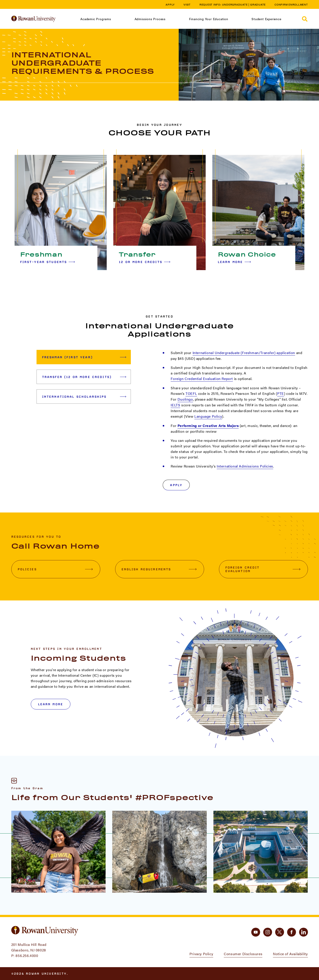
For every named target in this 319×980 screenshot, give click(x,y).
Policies (55, 569)
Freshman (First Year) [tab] (84, 357)
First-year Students (48, 262)
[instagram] (268, 932)
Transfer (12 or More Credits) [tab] (84, 377)
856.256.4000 (27, 956)
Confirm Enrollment (291, 4)
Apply (170, 4)
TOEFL (191, 393)
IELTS (175, 405)
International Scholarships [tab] (84, 397)
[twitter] (280, 932)
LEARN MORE (51, 704)
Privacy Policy (201, 954)
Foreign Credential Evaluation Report (202, 379)
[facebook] (292, 932)
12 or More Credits (145, 262)
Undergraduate (235, 4)
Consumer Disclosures (243, 954)
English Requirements (159, 569)
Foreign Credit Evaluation (263, 569)
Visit (187, 4)
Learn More (234, 262)
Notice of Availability (290, 954)
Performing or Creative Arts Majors (208, 426)
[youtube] (256, 932)
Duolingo (185, 399)
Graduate (258, 4)
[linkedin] (304, 932)
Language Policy (208, 416)
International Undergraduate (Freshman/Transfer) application (244, 353)
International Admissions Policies (245, 466)
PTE (281, 393)
